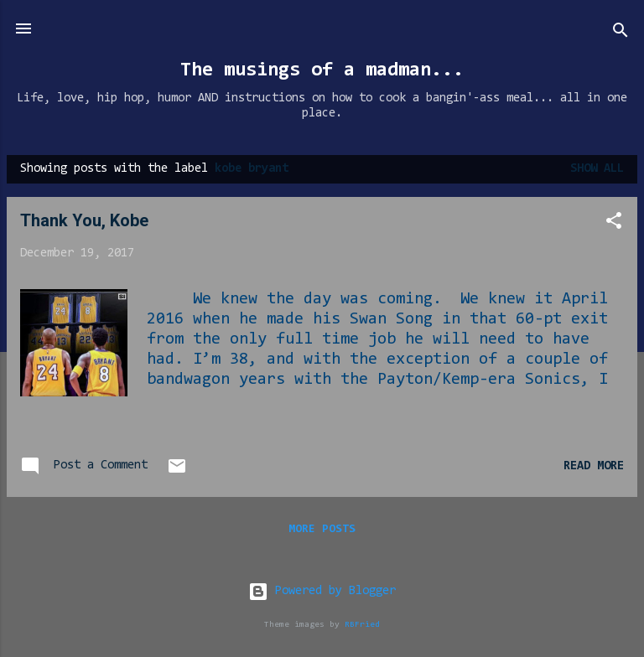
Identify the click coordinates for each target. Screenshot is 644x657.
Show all (597, 169)
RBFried (362, 625)
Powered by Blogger (322, 591)
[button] (614, 224)
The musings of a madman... (322, 70)
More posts (322, 530)
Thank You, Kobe (84, 220)
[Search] (621, 34)
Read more (594, 466)
